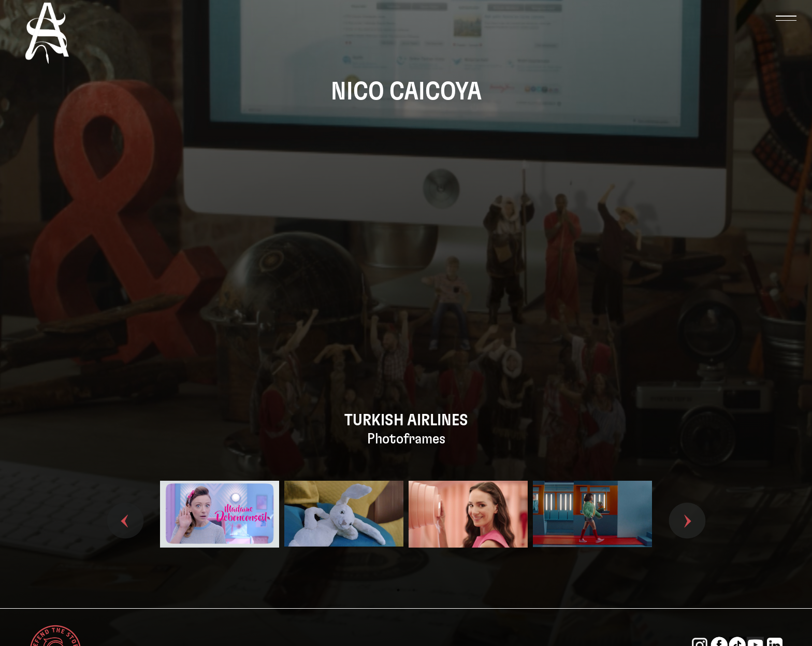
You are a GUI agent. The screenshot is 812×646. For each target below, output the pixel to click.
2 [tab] (414, 590)
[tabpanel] (220, 531)
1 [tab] (398, 590)
